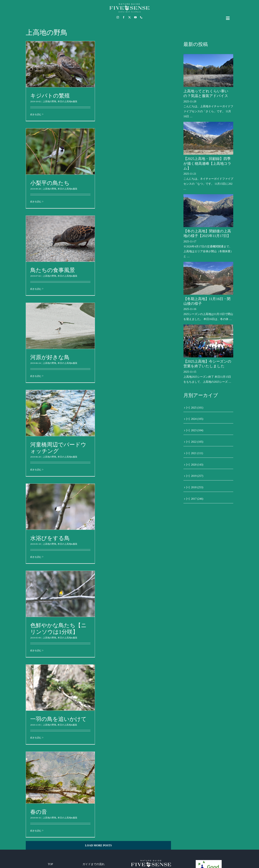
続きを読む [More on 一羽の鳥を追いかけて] (36, 738)
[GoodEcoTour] (209, 861)
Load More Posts (98, 845)
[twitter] (129, 17)
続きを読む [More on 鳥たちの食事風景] (36, 289)
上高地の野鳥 (50, 101)
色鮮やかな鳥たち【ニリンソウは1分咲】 (58, 628)
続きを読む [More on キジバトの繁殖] (36, 114)
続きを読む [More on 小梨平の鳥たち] (36, 202)
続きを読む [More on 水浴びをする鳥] (36, 557)
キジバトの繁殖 (50, 96)
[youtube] (135, 17)
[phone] (141, 17)
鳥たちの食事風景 (53, 270)
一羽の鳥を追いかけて (58, 719)
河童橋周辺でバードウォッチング (58, 448)
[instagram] (118, 17)
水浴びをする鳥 (50, 538)
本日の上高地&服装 (67, 101)
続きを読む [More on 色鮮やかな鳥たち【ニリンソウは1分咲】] (36, 650)
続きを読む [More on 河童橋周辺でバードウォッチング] (36, 470)
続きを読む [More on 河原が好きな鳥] (36, 376)
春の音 (39, 812)
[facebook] (124, 17)
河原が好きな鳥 (50, 357)
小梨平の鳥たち (50, 183)
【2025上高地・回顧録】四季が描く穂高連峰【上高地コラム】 (207, 163)
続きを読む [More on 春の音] (36, 831)
